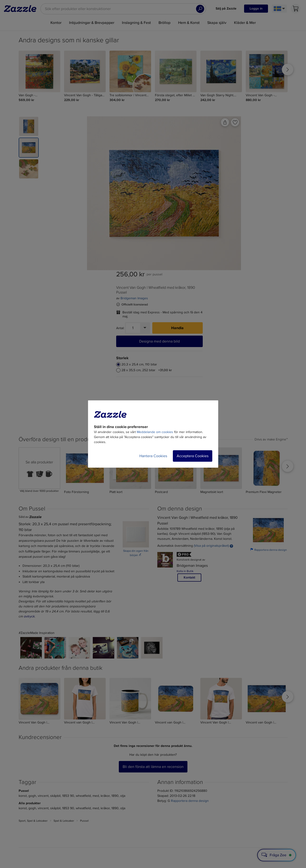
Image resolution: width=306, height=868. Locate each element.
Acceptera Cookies (193, 456)
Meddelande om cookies (155, 432)
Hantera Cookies (153, 456)
